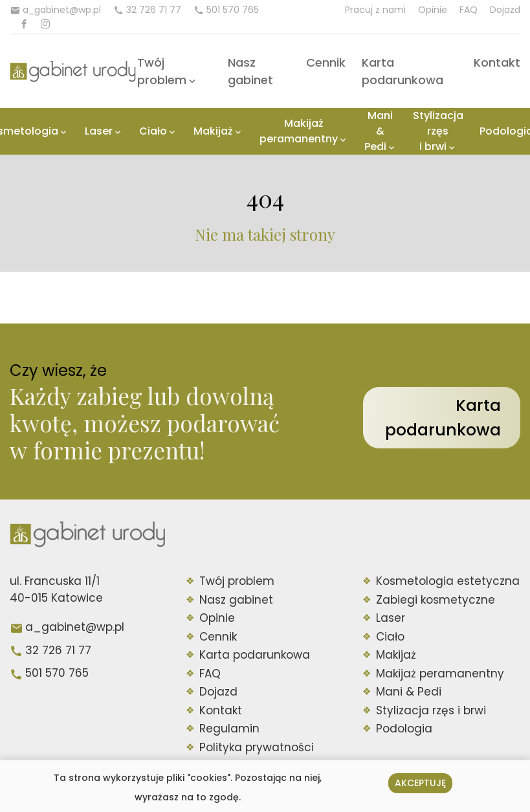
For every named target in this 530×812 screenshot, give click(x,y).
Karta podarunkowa (443, 418)
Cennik (326, 62)
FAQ (469, 10)
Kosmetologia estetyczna (448, 581)
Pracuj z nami (375, 10)
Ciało (153, 131)
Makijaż (213, 131)
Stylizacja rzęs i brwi (438, 131)
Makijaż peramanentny (299, 131)
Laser (99, 131)
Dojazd (505, 10)
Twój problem (237, 581)
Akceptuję (420, 783)
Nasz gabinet (236, 600)
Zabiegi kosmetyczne (436, 600)
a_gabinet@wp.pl (75, 627)
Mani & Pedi (379, 131)
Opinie (433, 10)
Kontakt (497, 62)
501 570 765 (57, 673)
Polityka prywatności (257, 747)
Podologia (404, 729)
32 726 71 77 (58, 650)
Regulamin (229, 729)
